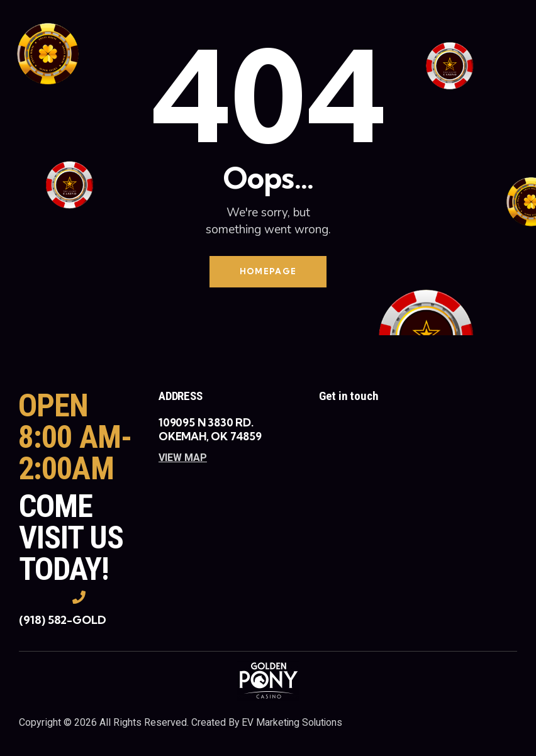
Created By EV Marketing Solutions (268, 724)
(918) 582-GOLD (63, 620)
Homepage (268, 272)
